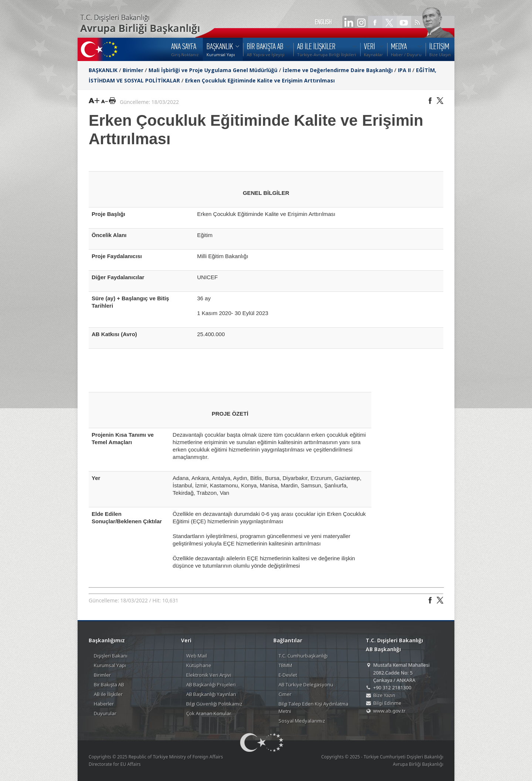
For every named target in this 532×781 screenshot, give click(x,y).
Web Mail (197, 656)
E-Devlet (288, 675)
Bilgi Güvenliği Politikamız (214, 704)
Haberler (104, 704)
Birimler (133, 70)
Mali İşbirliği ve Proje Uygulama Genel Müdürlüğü (213, 70)
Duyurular (105, 713)
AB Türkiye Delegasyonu (306, 684)
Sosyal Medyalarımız (302, 721)
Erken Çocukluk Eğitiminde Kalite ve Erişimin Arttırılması (260, 80)
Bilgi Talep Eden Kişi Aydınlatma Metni (313, 707)
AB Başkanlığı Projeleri (211, 684)
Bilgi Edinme (387, 703)
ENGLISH (323, 22)
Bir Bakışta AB (109, 684)
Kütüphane (199, 665)
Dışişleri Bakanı (111, 656)
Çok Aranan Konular (209, 713)
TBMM (285, 665)
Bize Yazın (384, 695)
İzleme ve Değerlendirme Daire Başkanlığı (338, 70)
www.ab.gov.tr (389, 711)
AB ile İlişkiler (108, 694)
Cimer (285, 694)
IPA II (404, 70)
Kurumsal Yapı (110, 665)
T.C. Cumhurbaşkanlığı (303, 656)
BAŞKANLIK (103, 70)
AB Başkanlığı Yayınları (211, 694)
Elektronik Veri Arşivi (209, 675)
